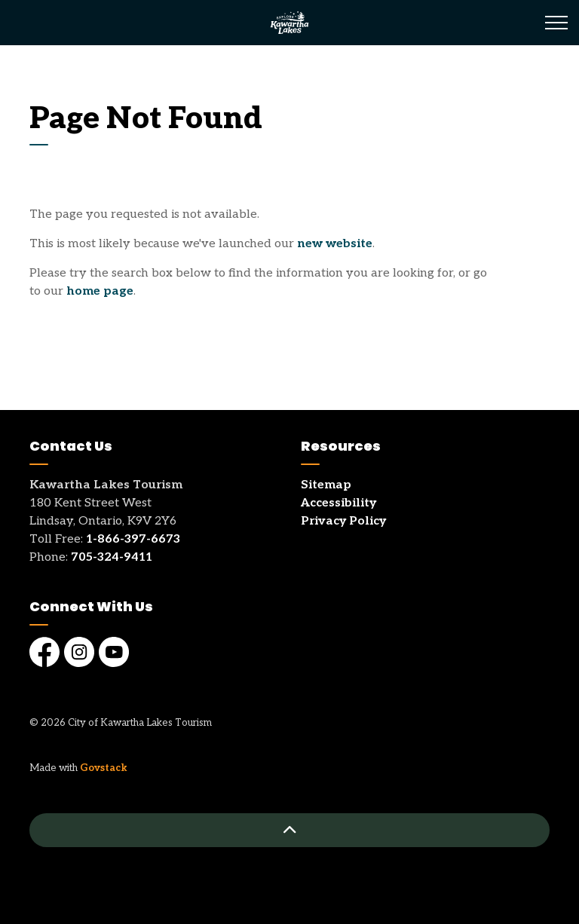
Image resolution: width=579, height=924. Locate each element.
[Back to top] (289, 830)
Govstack (104, 768)
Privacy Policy (343, 521)
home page (100, 291)
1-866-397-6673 (133, 539)
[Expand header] (556, 23)
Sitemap (326, 485)
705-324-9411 (112, 557)
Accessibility (339, 503)
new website (335, 244)
